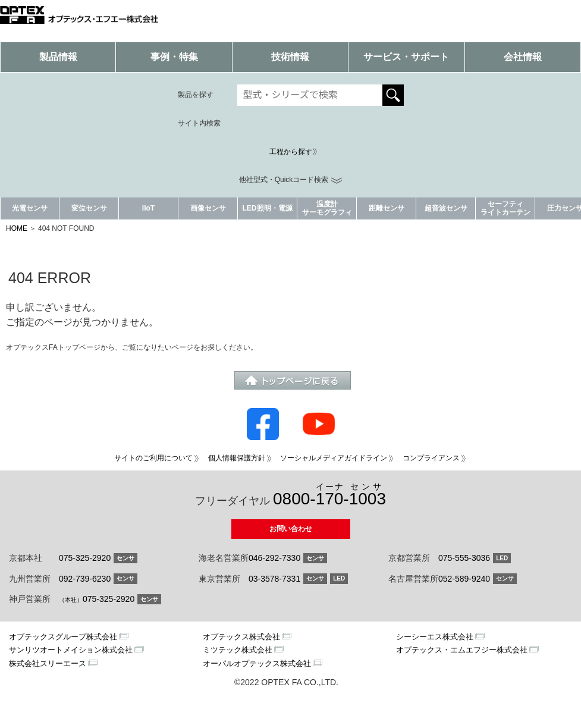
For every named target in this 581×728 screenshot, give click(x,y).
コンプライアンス (431, 458)
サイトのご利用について (153, 458)
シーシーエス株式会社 (435, 637)
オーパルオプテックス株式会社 (257, 663)
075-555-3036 (464, 558)
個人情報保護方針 (237, 458)
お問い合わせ (291, 529)
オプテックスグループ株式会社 (63, 637)
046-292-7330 (274, 558)
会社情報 (523, 57)
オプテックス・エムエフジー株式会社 (462, 650)
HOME (17, 228)
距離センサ (387, 208)
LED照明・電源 (268, 208)
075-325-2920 (85, 558)
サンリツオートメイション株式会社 (71, 650)
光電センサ (30, 208)
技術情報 (290, 57)
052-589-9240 (464, 579)
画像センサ (208, 208)
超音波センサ (446, 208)
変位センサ (89, 208)
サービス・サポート (406, 57)
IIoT (148, 208)
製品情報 (58, 57)
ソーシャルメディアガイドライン (334, 458)
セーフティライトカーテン (505, 208)
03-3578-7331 (274, 579)
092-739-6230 (85, 579)
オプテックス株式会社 (241, 637)
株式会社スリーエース (48, 663)
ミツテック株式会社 (238, 650)
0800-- (329, 495)
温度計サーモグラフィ (327, 208)
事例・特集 (174, 57)
